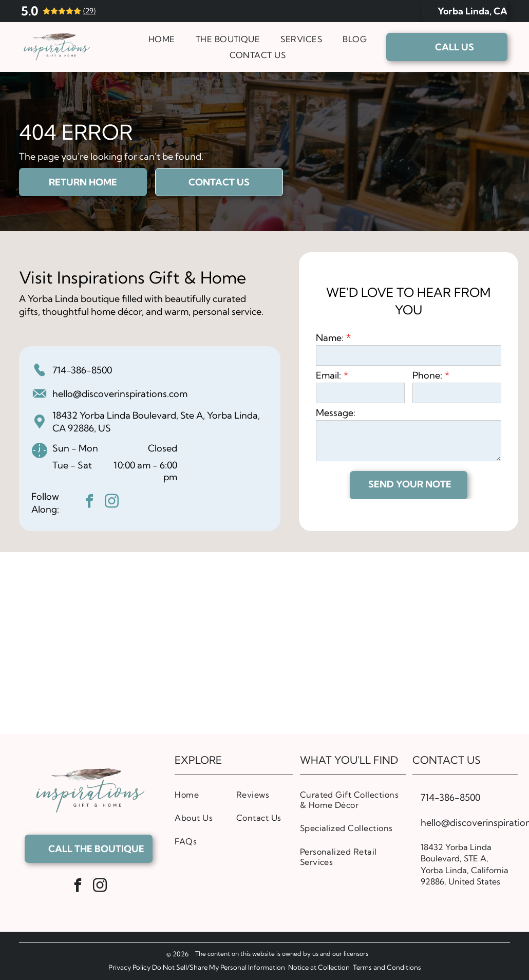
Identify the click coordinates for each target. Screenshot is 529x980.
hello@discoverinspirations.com (120, 394)
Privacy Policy (129, 967)
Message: (336, 413)
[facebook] (90, 503)
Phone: (427, 375)
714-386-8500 (82, 370)
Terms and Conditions (387, 967)
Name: (330, 338)
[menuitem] (162, 39)
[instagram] (112, 503)
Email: (328, 375)
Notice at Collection (319, 967)
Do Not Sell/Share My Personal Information (219, 967)
